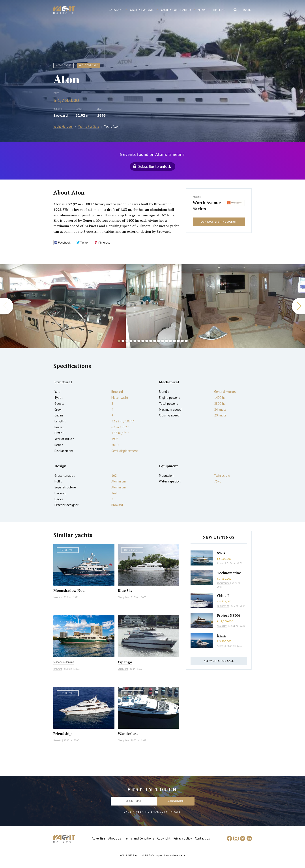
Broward (61, 115)
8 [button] (147, 341)
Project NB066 (228, 615)
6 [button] (139, 341)
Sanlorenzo (223, 606)
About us (115, 838)
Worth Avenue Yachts (207, 206)
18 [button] (186, 341)
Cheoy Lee (123, 597)
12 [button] (163, 341)
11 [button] (159, 341)
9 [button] (151, 341)
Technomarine (229, 573)
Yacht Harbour (64, 11)
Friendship (63, 734)
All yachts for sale (219, 661)
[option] (154, 306)
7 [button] (143, 341)
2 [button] (123, 341)
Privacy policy (183, 838)
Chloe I (223, 596)
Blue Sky (125, 590)
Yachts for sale (142, 10)
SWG (221, 553)
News (202, 10)
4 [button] (131, 341)
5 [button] (135, 341)
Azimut (221, 563)
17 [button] (182, 341)
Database (116, 10)
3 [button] (127, 341)
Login (247, 10)
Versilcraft (123, 669)
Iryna (221, 635)
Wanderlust (128, 734)
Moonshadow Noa (69, 590)
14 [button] (170, 341)
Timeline (219, 10)
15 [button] (174, 341)
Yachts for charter (176, 10)
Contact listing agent (219, 222)
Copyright (164, 838)
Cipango (125, 662)
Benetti (57, 740)
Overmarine (224, 583)
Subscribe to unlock (155, 166)
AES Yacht (222, 626)
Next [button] (298, 306)
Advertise (98, 838)
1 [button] (119, 341)
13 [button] (167, 341)
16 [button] (178, 341)
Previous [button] (7, 306)
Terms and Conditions (139, 838)
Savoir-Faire (64, 662)
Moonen (58, 597)
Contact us (202, 838)
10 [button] (155, 341)
